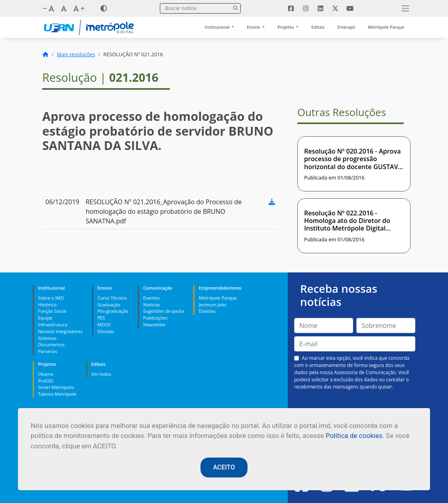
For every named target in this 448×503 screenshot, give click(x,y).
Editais (318, 27)
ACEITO (224, 467)
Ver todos (101, 374)
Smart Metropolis (56, 387)
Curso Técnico (112, 298)
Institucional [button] (218, 27)
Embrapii (346, 27)
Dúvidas (106, 331)
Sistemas (47, 338)
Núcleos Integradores (60, 331)
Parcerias (47, 351)
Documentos (51, 344)
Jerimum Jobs (213, 305)
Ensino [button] (254, 27)
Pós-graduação (113, 311)
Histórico (47, 305)
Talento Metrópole (57, 394)
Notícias (151, 305)
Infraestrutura (52, 324)
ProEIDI (46, 381)
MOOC (104, 324)
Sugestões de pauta (163, 311)
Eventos (151, 298)
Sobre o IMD (51, 298)
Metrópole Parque (386, 27)
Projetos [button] (286, 27)
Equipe (45, 318)
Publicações (155, 318)
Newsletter (154, 324)
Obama (45, 374)
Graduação (109, 305)
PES (101, 318)
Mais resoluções (76, 54)
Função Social (52, 311)
